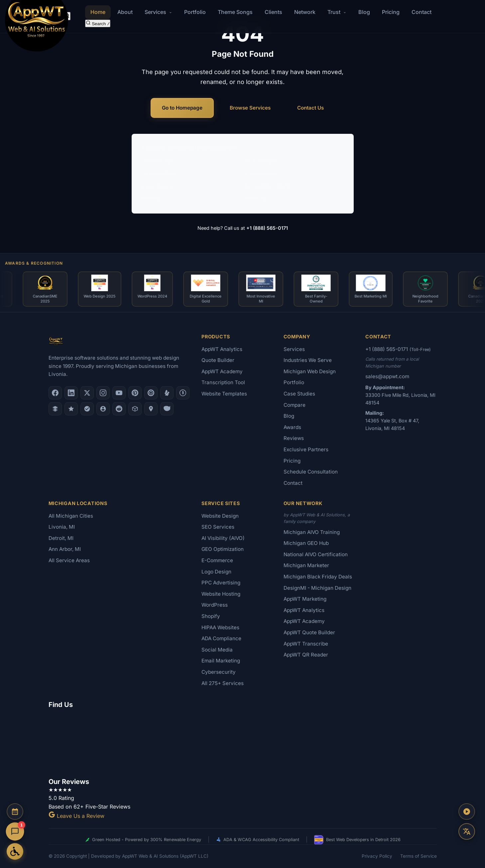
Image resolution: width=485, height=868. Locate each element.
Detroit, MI (61, 538)
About (125, 12)
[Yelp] (167, 393)
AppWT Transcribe (306, 644)
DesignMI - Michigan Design (317, 588)
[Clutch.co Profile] (151, 393)
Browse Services (250, 108)
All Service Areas (69, 560)
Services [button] (158, 12)
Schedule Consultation (311, 472)
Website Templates (224, 394)
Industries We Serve (308, 360)
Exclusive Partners (306, 449)
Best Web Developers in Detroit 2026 (357, 840)
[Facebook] (55, 393)
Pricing (391, 12)
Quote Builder (218, 360)
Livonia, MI (62, 527)
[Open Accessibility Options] (15, 851)
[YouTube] (119, 393)
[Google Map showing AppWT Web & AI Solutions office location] (243, 742)
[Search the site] (98, 23)
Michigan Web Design (310, 371)
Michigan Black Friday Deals (318, 577)
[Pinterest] (135, 393)
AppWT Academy (222, 371)
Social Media (217, 650)
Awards (292, 427)
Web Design (157, 161)
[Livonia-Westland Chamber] (135, 409)
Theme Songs (235, 12)
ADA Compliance (221, 638)
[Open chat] (15, 831)
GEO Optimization (223, 549)
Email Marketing (221, 661)
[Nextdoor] (87, 409)
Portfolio (195, 12)
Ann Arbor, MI (65, 549)
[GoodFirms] (71, 409)
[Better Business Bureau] (183, 393)
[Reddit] (119, 409)
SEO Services (261, 161)
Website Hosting (221, 594)
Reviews (294, 438)
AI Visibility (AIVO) (267, 186)
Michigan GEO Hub (306, 543)
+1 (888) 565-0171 (267, 228)
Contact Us (310, 108)
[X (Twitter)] (87, 393)
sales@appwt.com (387, 376)
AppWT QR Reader (306, 655)
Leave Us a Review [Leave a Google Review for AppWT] (76, 816)
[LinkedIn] (71, 393)
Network (305, 12)
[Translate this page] (467, 831)
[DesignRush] (55, 409)
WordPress (215, 605)
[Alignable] (103, 409)
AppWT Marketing (305, 599)
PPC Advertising (221, 583)
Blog (364, 12)
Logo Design (158, 186)
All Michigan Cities (71, 516)
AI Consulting (159, 173)
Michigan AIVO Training (312, 532)
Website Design (220, 516)
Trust (337, 12)
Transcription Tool (223, 382)
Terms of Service (419, 856)
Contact (422, 12)
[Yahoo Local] (167, 409)
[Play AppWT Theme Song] (467, 812)
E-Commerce (261, 173)
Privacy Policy (377, 856)
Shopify (211, 616)
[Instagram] (103, 393)
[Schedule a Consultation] (15, 812)
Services (294, 349)
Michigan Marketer (306, 565)
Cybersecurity (219, 672)
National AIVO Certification (316, 554)
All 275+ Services (223, 683)
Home (98, 12)
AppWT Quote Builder (309, 632)
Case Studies (299, 394)
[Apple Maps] (151, 409)
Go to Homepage (182, 108)
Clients (273, 12)
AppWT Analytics (222, 349)
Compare (295, 405)
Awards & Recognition (34, 263)
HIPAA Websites (220, 627)
